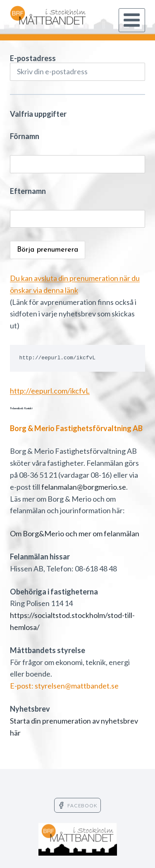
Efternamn (28, 191)
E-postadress (77, 67)
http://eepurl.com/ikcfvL (50, 391)
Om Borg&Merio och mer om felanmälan (75, 533)
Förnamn (25, 136)
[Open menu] (132, 20)
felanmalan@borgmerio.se (84, 487)
